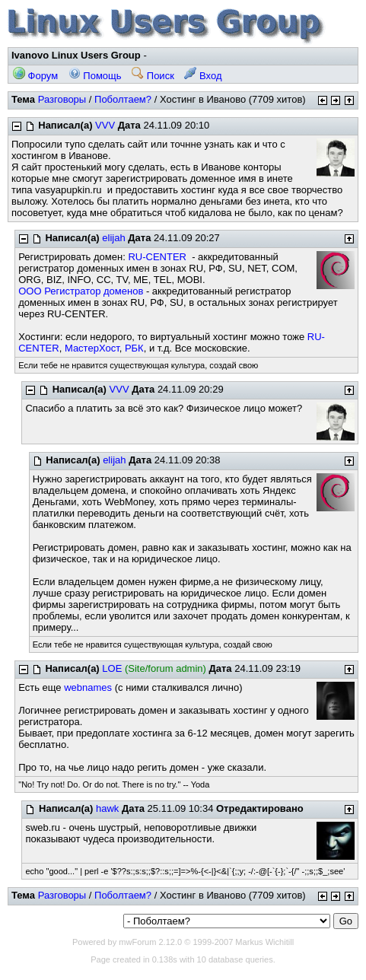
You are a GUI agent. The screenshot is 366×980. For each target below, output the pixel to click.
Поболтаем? (123, 99)
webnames (88, 687)
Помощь (95, 76)
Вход (203, 76)
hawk (107, 808)
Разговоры (62, 99)
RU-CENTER (157, 257)
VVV (105, 125)
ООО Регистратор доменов (81, 291)
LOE (112, 668)
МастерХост (92, 348)
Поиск (153, 76)
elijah (113, 238)
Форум (35, 76)
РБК (134, 348)
